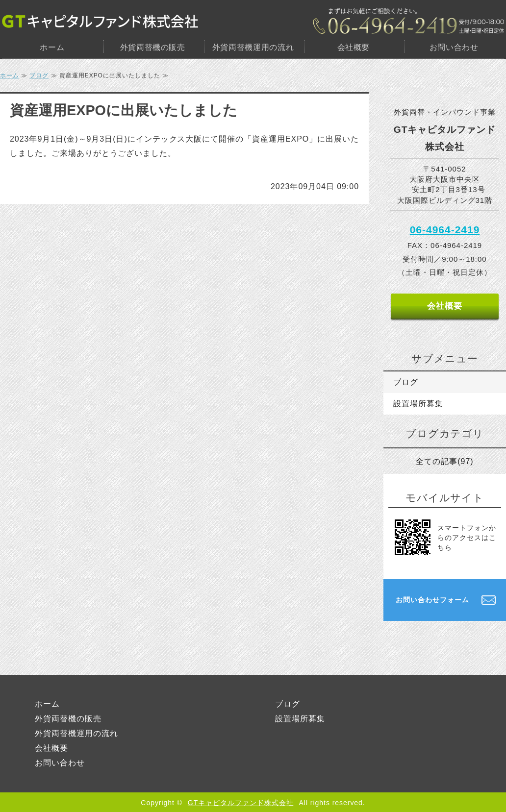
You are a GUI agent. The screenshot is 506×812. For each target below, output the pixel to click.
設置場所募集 (418, 404)
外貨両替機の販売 (153, 47)
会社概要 (354, 47)
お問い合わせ (454, 47)
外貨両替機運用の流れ (253, 47)
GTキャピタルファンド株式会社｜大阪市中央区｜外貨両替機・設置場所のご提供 (100, 21)
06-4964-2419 (445, 230)
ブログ (39, 75)
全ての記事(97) (444, 461)
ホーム (52, 47)
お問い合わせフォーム (432, 600)
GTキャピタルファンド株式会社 (241, 803)
